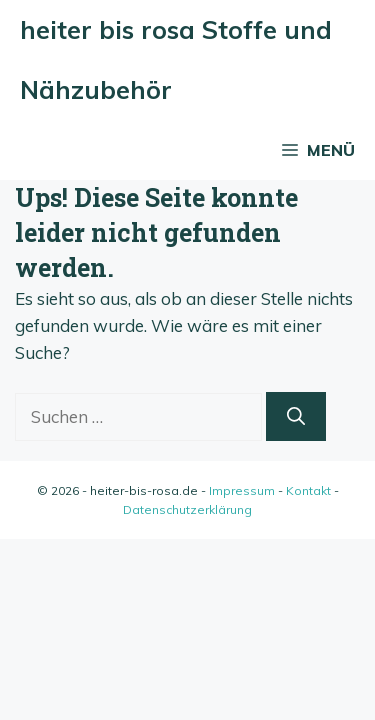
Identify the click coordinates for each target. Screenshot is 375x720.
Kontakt (308, 490)
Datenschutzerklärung (187, 509)
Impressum (242, 490)
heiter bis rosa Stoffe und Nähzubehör (176, 59)
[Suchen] (296, 416)
